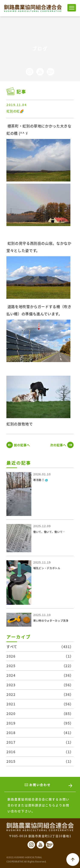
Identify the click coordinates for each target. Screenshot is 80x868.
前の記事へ (22, 445)
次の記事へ (58, 445)
